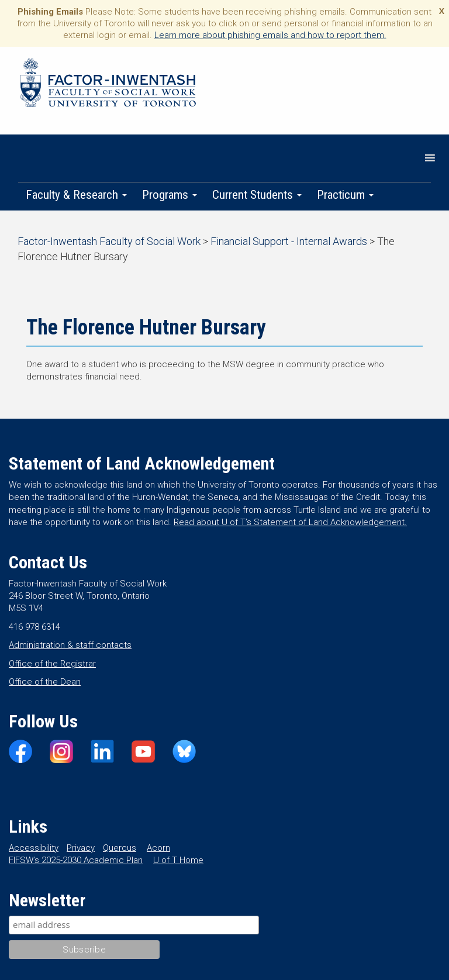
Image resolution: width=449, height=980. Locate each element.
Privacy (81, 848)
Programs (170, 195)
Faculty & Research (76, 195)
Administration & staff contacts (70, 645)
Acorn (158, 848)
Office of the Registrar (52, 664)
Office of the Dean (45, 682)
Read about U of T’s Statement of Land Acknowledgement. (290, 522)
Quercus (120, 848)
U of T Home (178, 860)
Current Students (257, 195)
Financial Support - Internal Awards (289, 241)
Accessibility (34, 848)
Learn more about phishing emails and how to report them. (270, 35)
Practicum (345, 195)
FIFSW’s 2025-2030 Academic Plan (76, 860)
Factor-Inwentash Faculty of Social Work (108, 85)
